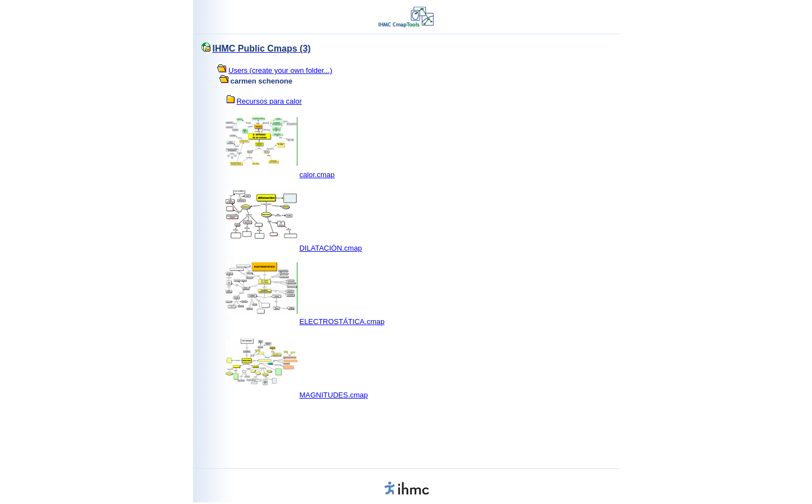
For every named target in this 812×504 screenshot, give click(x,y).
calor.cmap (317, 175)
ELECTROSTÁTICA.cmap (342, 322)
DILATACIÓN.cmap (330, 248)
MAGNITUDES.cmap (333, 395)
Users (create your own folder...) (280, 70)
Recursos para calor (269, 101)
